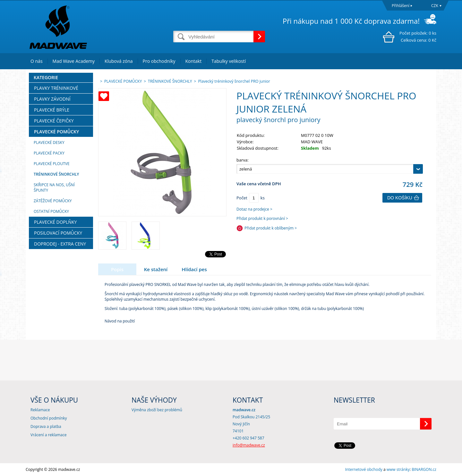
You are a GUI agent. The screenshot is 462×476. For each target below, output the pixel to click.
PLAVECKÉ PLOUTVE (52, 164)
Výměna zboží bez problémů (157, 410)
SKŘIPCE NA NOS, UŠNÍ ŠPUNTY (54, 188)
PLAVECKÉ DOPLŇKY (55, 222)
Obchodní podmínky (49, 418)
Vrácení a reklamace (48, 435)
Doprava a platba (46, 426)
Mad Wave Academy (74, 61)
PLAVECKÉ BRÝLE (52, 110)
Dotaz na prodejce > (254, 209)
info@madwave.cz (249, 445)
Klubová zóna (119, 61)
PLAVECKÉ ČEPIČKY (54, 121)
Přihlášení (401, 6)
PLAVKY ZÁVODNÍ (52, 99)
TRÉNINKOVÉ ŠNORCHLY (56, 174)
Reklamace (40, 410)
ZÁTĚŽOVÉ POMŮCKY (53, 201)
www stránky (398, 469)
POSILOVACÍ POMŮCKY (58, 233)
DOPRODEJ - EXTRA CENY (60, 244)
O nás (37, 61)
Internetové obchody (364, 469)
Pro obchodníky (159, 61)
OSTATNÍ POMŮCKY (51, 211)
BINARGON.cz (424, 469)
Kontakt (194, 61)
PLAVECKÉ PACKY (49, 153)
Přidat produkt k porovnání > (262, 218)
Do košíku (400, 198)
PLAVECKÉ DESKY (49, 142)
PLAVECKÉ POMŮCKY (56, 132)
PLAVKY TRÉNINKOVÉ (56, 88)
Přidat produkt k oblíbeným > (271, 228)
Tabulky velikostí (229, 61)
